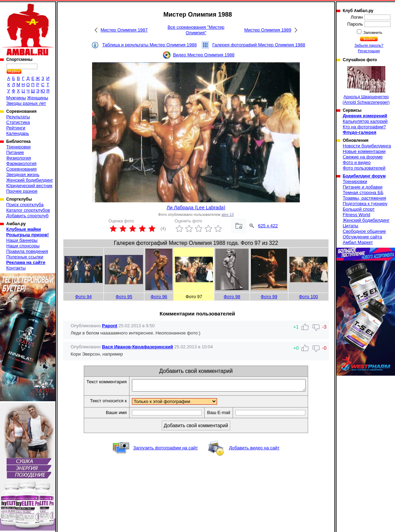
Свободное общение (364, 231)
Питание (15, 152)
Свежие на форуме (363, 157)
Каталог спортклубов (28, 210)
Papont (110, 326)
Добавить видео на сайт (254, 450)
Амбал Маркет (358, 242)
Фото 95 (124, 297)
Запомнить (372, 33)
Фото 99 (269, 297)
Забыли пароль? (369, 45)
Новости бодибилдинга (367, 146)
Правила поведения (27, 251)
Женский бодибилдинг (30, 180)
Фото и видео (357, 162)
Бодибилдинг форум (364, 176)
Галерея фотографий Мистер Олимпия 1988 (259, 45)
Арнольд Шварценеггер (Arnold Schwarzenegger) (366, 85)
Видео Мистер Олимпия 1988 (204, 55)
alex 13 (228, 214)
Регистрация (369, 51)
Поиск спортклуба (25, 205)
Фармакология (21, 163)
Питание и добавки (363, 187)
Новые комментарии (364, 151)
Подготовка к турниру (365, 204)
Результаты (18, 117)
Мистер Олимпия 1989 (268, 30)
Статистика (18, 122)
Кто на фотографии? (364, 127)
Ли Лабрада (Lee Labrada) (196, 208)
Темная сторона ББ (363, 192)
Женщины (38, 98)
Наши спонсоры (23, 246)
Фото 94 (83, 297)
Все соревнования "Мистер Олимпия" (196, 30)
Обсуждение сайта (362, 237)
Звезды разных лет (26, 103)
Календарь (18, 133)
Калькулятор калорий (365, 121)
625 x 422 (268, 226)
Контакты (16, 268)
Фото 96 (159, 297)
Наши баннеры (22, 240)
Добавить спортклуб (27, 216)
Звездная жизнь (23, 175)
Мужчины (16, 98)
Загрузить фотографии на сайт (166, 450)
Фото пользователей (364, 168)
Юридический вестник (29, 186)
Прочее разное (22, 191)
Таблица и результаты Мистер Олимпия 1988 (149, 45)
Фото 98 (232, 297)
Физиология (19, 158)
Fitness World (356, 215)
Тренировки (18, 147)
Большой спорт (359, 209)
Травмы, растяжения (364, 198)
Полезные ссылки (25, 257)
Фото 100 (308, 297)
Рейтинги (16, 128)
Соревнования (21, 169)
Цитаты (351, 226)
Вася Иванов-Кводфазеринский (138, 347)
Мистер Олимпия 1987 (124, 30)
